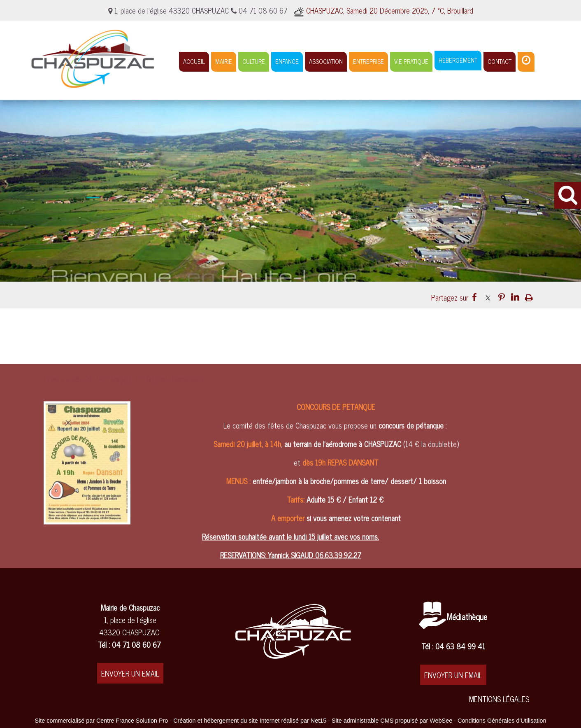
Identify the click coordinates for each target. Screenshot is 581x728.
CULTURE (254, 61)
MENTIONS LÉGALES (499, 699)
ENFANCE (287, 61)
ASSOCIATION (326, 61)
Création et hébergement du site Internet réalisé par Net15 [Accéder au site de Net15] (250, 721)
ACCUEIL (194, 61)
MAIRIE (224, 61)
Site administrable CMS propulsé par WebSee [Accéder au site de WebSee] (392, 721)
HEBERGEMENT (458, 60)
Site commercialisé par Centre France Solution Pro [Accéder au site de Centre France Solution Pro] (101, 721)
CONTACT (500, 61)
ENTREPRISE (368, 61)
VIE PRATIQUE (411, 61)
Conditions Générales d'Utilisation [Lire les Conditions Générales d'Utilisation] (502, 721)
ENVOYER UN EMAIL (130, 673)
